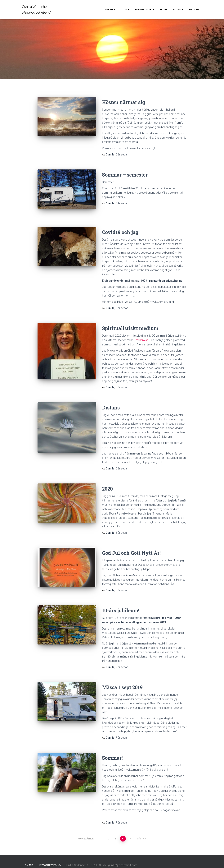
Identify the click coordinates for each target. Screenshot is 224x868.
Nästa (141, 833)
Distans (111, 402)
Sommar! (112, 752)
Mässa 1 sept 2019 (122, 682)
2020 (107, 483)
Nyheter (110, 10)
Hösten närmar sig (124, 102)
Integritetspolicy (50, 860)
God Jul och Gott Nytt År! (131, 548)
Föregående (86, 833)
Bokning (178, 10)
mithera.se (142, 335)
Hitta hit (194, 10)
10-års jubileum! (121, 605)
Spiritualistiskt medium (130, 323)
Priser (164, 10)
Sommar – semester (125, 175)
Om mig (125, 10)
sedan (122, 155)
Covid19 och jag (120, 227)
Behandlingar (144, 10)
